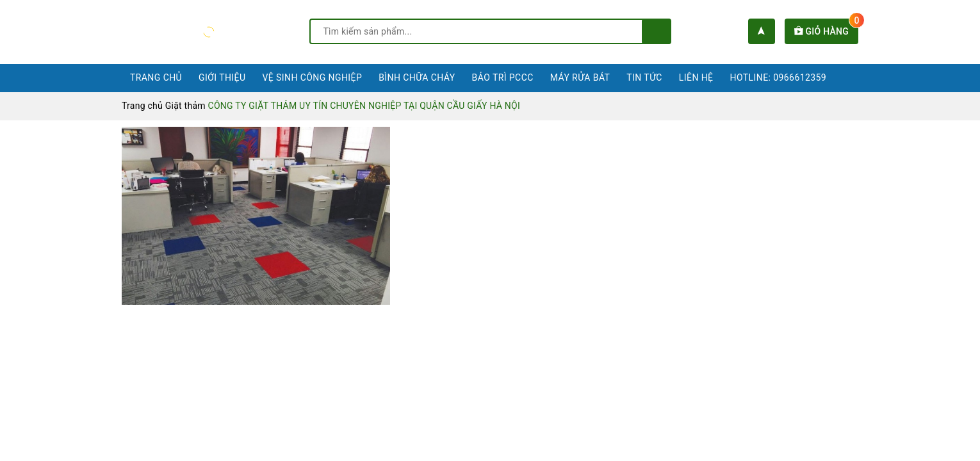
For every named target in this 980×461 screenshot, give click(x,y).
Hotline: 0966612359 (779, 77)
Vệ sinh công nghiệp (312, 77)
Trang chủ (156, 77)
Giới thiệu (222, 77)
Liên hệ (696, 77)
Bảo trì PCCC (503, 77)
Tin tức (644, 77)
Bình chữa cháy (417, 77)
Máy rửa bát (580, 77)
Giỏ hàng (826, 31)
